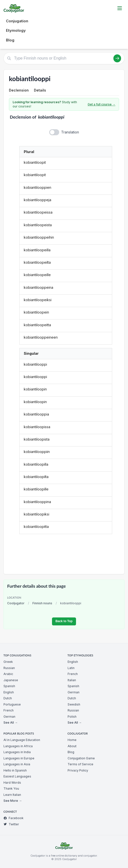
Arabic (8, 674)
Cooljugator (16, 603)
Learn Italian (12, 795)
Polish (72, 717)
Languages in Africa (18, 746)
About (72, 746)
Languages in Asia (17, 764)
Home (72, 740)
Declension (19, 90)
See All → (11, 723)
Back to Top (64, 621)
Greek (8, 662)
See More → (13, 801)
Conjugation (17, 21)
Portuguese (12, 704)
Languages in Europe (19, 758)
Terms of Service (80, 764)
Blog (10, 40)
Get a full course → (102, 104)
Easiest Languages (17, 776)
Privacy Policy (78, 770)
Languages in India (17, 752)
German (9, 717)
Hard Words (12, 783)
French (9, 710)
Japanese (11, 680)
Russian (9, 668)
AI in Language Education (22, 740)
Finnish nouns (42, 603)
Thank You (11, 788)
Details (40, 90)
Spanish (9, 686)
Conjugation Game (81, 758)
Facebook (13, 818)
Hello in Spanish (15, 770)
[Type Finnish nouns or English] (64, 58)
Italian (72, 680)
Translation (70, 132)
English (9, 692)
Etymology (16, 30)
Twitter (11, 824)
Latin (71, 668)
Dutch (8, 698)
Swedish (74, 704)
